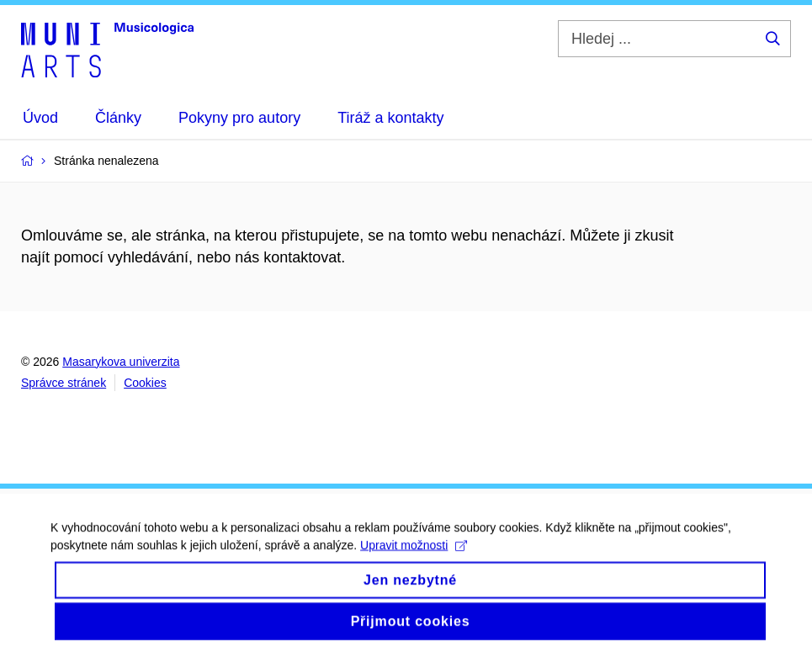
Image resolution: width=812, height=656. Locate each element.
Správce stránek (64, 383)
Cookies (145, 383)
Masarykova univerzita (121, 362)
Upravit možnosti (414, 553)
